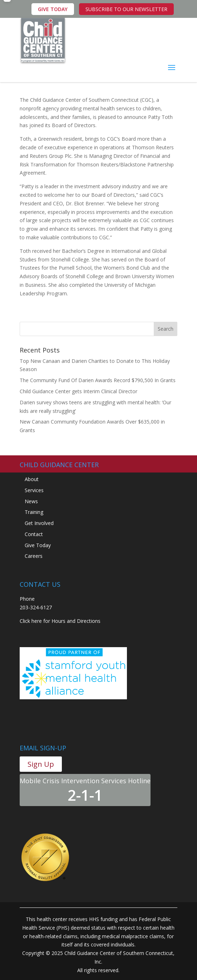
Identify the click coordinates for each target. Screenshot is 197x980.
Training (34, 512)
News (31, 501)
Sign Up (41, 764)
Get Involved (39, 523)
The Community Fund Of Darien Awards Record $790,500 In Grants (98, 380)
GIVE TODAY (53, 9)
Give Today (38, 545)
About (32, 479)
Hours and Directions (76, 621)
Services (34, 490)
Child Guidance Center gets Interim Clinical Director (78, 391)
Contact (34, 534)
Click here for (35, 621)
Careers (34, 556)
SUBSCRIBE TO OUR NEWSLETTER (126, 9)
